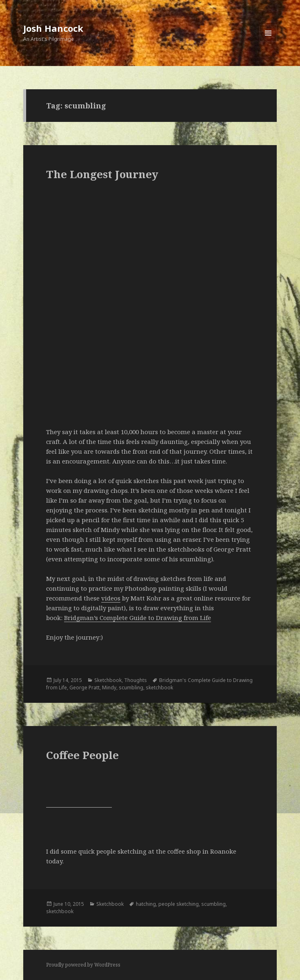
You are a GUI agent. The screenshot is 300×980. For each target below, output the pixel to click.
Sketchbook (108, 680)
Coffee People (82, 755)
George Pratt (84, 688)
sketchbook (159, 688)
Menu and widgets (268, 41)
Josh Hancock (53, 28)
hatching (146, 904)
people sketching (179, 904)
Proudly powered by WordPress (83, 965)
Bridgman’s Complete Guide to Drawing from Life (138, 618)
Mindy (109, 688)
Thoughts (136, 680)
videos (111, 598)
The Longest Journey (102, 174)
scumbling (131, 688)
